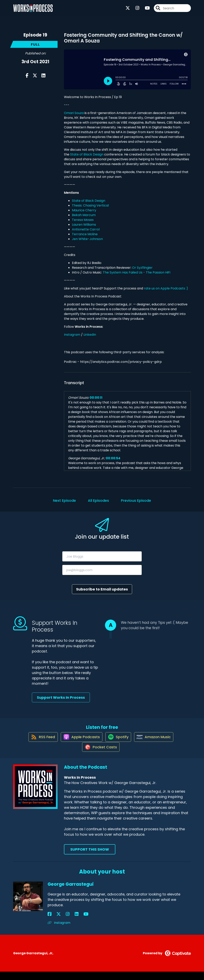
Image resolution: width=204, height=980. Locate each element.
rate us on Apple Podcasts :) (166, 288)
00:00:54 (113, 458)
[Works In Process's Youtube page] (145, 10)
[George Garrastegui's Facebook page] (50, 923)
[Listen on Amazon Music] (156, 741)
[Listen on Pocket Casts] (100, 755)
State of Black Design (87, 154)
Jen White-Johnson (87, 239)
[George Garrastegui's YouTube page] (69, 923)
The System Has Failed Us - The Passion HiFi (137, 272)
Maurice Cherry (84, 210)
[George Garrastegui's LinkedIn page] (64, 923)
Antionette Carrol (86, 229)
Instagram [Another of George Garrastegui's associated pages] (59, 931)
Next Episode (64, 500)
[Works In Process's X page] (128, 10)
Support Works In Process (61, 697)
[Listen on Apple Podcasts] (79, 741)
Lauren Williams (84, 225)
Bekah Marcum (84, 215)
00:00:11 (96, 398)
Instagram (72, 335)
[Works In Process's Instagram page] (135, 10)
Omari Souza (74, 113)
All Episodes (98, 500)
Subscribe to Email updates (102, 589)
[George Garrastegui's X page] (54, 923)
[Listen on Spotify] (119, 741)
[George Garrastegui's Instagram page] (59, 923)
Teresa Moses (83, 220)
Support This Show (90, 858)
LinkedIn (90, 335)
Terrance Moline (85, 234)
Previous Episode (136, 500)
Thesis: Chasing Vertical (90, 205)
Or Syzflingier (142, 268)
